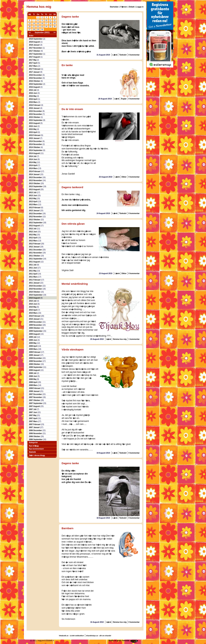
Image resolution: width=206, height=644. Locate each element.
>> (55, 33)
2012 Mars (33, 241)
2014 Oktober (35, 147)
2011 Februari (35, 280)
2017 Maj (33, 60)
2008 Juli (33, 373)
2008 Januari (34, 391)
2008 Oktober (35, 364)
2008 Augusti (35, 370)
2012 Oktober (35, 220)
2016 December (36, 75)
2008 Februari (35, 388)
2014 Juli (33, 156)
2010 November (36, 289)
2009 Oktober (35, 328)
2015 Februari (35, 135)
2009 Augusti (35, 334)
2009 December (36, 322)
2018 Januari (34, 45)
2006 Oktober (35, 436)
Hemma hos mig (120, 339)
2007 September (36, 403)
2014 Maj (33, 162)
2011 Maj (33, 271)
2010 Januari (34, 319)
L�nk (115, 55)
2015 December (36, 111)
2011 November (36, 253)
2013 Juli (33, 192)
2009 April (33, 346)
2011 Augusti (35, 262)
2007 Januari (34, 427)
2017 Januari (34, 72)
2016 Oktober (35, 81)
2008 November (36, 361)
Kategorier (33, 442)
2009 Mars (33, 349)
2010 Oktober (35, 292)
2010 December (36, 286)
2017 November (36, 48)
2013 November (36, 180)
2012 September (36, 223)
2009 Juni (33, 340)
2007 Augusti (35, 406)
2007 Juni (33, 412)
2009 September (36, 331)
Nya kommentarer (36, 449)
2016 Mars (33, 102)
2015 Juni (33, 126)
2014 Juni (33, 159)
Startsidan (114, 7)
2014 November (36, 144)
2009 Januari (34, 355)
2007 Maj (33, 415)
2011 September (36, 259)
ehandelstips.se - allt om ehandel (99, 636)
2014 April (33, 165)
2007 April (33, 418)
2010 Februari (35, 316)
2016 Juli (33, 90)
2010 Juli (33, 301)
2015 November (36, 114)
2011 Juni (33, 268)
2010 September (36, 295)
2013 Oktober (35, 183)
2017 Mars (33, 66)
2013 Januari (34, 211)
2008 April (33, 382)
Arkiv (31, 36)
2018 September (36, 39)
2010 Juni (33, 304)
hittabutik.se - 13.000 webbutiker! (72, 636)
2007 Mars (33, 421)
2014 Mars (33, 168)
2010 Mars (33, 313)
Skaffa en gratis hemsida (119, 641)
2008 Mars (33, 385)
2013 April (33, 202)
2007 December (36, 394)
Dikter (124, 177)
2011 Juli (33, 265)
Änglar (124, 99)
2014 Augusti (35, 153)
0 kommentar (134, 55)
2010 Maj (33, 307)
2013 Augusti (35, 189)
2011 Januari (34, 283)
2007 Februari (35, 424)
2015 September (36, 120)
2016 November (36, 78)
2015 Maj (33, 129)
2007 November (36, 397)
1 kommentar (134, 339)
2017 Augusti (35, 57)
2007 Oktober (35, 400)
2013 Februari (35, 208)
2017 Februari (35, 69)
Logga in (140, 7)
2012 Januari (34, 247)
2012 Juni (33, 232)
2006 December (36, 430)
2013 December (36, 177)
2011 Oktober (35, 256)
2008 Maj (33, 379)
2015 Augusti (35, 123)
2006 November (36, 433)
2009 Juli (33, 337)
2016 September (36, 84)
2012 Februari (35, 244)
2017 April (33, 63)
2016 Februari (35, 105)
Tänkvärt (123, 55)
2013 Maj (33, 199)
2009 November (36, 325)
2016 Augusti (35, 87)
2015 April (33, 132)
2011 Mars (33, 277)
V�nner (124, 7)
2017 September (36, 54)
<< (30, 33)
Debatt (132, 7)
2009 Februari (35, 352)
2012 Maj (33, 235)
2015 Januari (34, 138)
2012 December (36, 214)
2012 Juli (33, 229)
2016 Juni (33, 93)
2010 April (33, 310)
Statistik (32, 452)
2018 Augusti (35, 42)
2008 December (36, 358)
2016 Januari (34, 108)
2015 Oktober (35, 117)
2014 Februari (35, 171)
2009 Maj (33, 343)
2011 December (36, 250)
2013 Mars (33, 205)
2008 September (36, 367)
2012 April (33, 238)
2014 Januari (34, 174)
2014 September (36, 150)
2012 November (36, 217)
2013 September (36, 186)
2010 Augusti (35, 298)
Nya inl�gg (34, 446)
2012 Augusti (35, 226)
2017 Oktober (35, 51)
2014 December (36, 141)
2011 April (33, 274)
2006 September (36, 439)
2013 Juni (33, 196)
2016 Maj (33, 96)
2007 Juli (33, 409)
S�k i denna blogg (37, 455)
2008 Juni (33, 376)
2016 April (33, 99)
